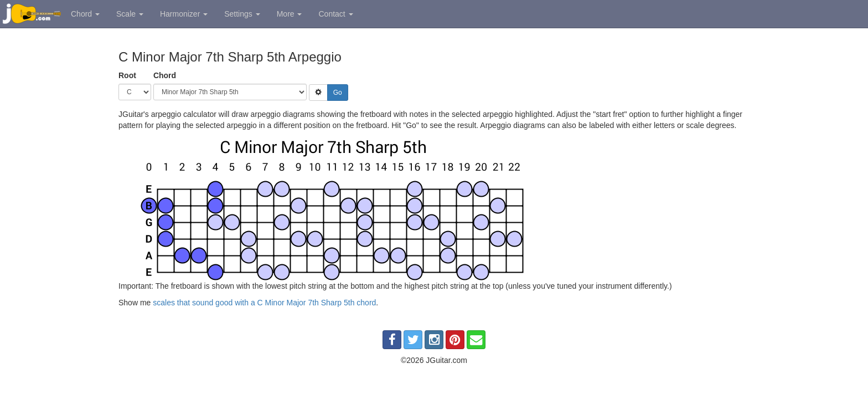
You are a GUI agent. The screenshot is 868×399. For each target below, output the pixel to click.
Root (127, 75)
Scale (130, 14)
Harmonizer (184, 14)
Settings (242, 14)
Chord (85, 14)
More (290, 14)
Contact (335, 14)
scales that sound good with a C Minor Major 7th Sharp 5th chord (264, 303)
